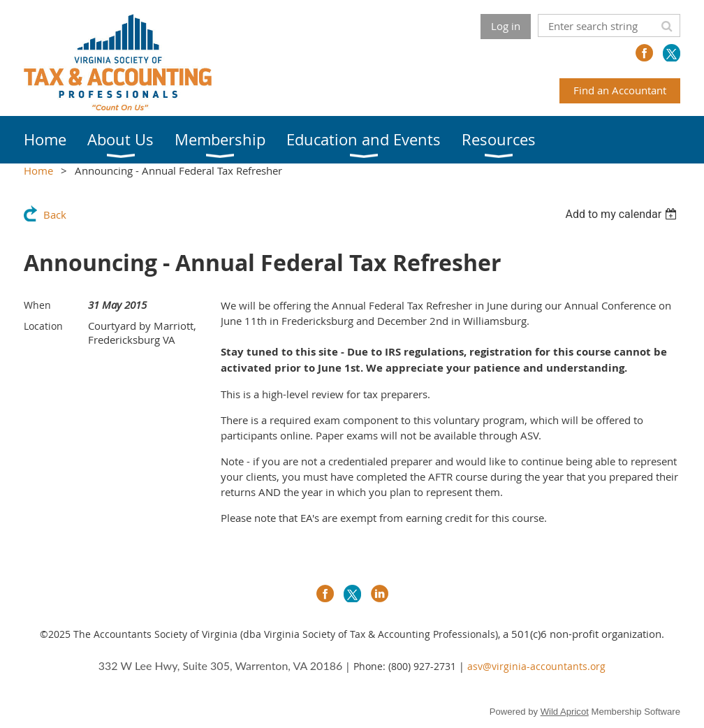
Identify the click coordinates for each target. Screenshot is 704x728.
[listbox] (623, 214)
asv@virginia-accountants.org (536, 666)
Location (43, 326)
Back (55, 214)
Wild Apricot (565, 712)
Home (38, 170)
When (37, 305)
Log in (506, 26)
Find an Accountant (620, 90)
